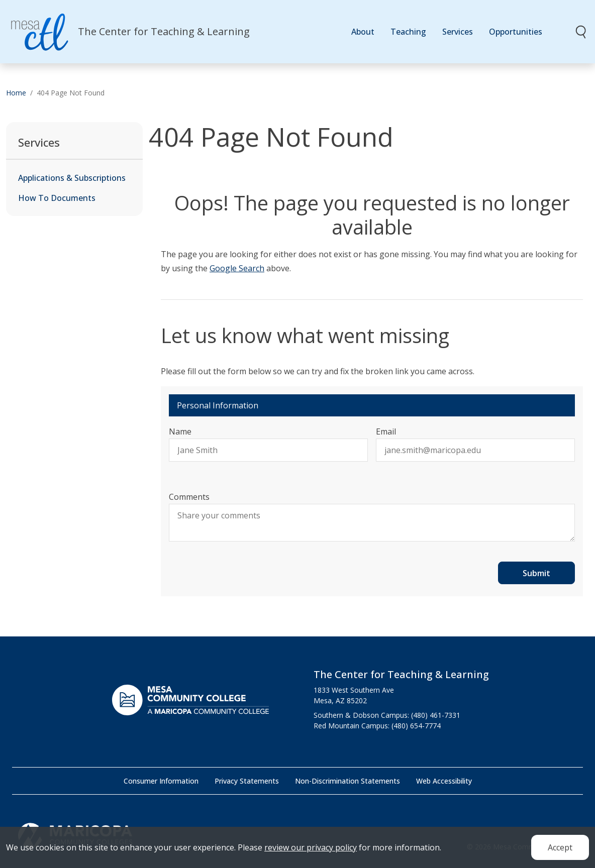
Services (458, 32)
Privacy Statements (247, 781)
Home (16, 93)
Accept (560, 851)
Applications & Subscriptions (72, 178)
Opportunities (516, 32)
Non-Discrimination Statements (348, 781)
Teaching (408, 32)
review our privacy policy (311, 851)
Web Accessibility (444, 781)
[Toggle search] (581, 32)
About (363, 32)
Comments (189, 497)
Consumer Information (161, 781)
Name (180, 431)
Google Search (237, 268)
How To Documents (57, 198)
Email (386, 431)
